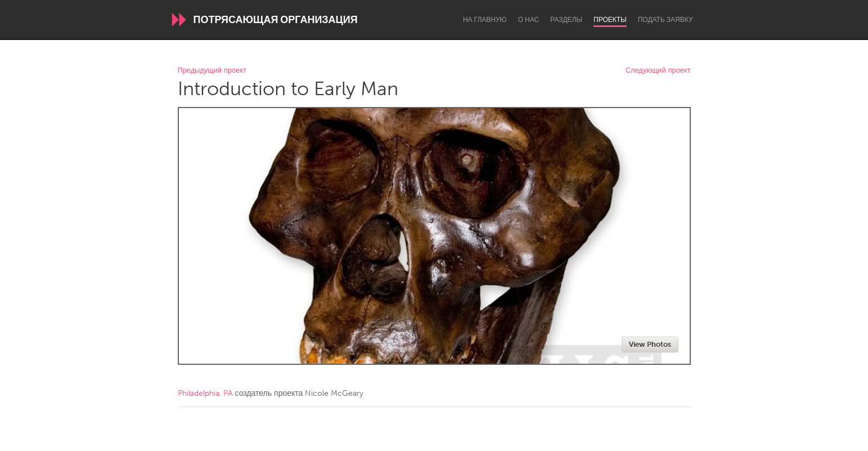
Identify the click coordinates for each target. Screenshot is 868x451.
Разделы (566, 20)
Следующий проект (658, 71)
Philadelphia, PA (205, 393)
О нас (529, 20)
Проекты (610, 20)
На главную (485, 20)
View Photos (650, 344)
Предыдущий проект (212, 71)
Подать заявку (665, 20)
